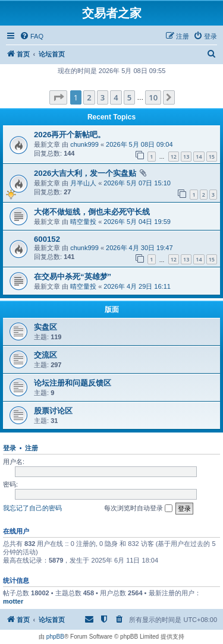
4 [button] (116, 97)
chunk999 (84, 144)
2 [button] (89, 97)
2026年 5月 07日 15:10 (137, 183)
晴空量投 (83, 222)
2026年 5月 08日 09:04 (139, 144)
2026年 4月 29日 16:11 (137, 286)
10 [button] (153, 97)
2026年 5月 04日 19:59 (137, 222)
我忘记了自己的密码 (32, 508)
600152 (47, 239)
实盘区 (45, 327)
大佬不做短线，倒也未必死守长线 (92, 212)
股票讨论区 (53, 411)
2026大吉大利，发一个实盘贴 (85, 173)
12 (174, 157)
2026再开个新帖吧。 (70, 135)
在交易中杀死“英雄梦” (73, 277)
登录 (10, 448)
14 (199, 157)
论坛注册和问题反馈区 (73, 383)
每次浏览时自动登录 (138, 509)
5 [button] (129, 97)
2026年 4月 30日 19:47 (139, 248)
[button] (58, 97)
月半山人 (83, 183)
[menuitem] (32, 36)
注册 (32, 448)
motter (13, 601)
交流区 (45, 355)
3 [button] (103, 97)
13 (186, 157)
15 (212, 157)
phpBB (55, 637)
